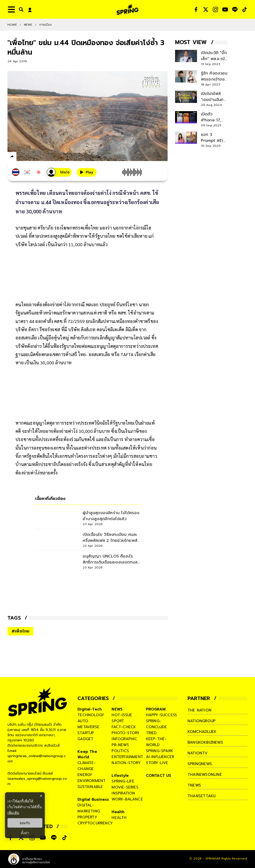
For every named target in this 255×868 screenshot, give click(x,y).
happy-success (162, 715)
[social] (196, 9)
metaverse (88, 727)
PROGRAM (156, 709)
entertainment (127, 757)
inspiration (123, 793)
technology (91, 715)
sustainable (90, 787)
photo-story (126, 733)
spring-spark (159, 751)
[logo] (127, 9)
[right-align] (20, 9)
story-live (157, 763)
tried (151, 733)
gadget (85, 739)
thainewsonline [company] (205, 775)
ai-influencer (160, 757)
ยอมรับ (25, 823)
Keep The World (87, 754)
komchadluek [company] (202, 732)
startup (86, 733)
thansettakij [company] (201, 796)
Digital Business (93, 799)
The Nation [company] (199, 710)
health (119, 818)
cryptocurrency (95, 823)
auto (83, 721)
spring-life (123, 781)
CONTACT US (159, 776)
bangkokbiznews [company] (205, 742)
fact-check (124, 727)
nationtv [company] (198, 753)
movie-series (125, 787)
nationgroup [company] (201, 721)
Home (12, 25)
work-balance (127, 799)
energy (85, 775)
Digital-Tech (90, 709)
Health (118, 812)
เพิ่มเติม (13, 813)
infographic (124, 739)
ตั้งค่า (25, 833)
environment (92, 781)
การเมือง (46, 25)
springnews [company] (200, 764)
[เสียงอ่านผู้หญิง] (59, 172)
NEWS (28, 25)
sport (118, 721)
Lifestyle (120, 776)
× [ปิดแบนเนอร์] (41, 796)
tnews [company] (194, 785)
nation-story (126, 763)
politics (120, 751)
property (87, 817)
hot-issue (122, 715)
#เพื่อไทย (20, 631)
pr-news (120, 745)
